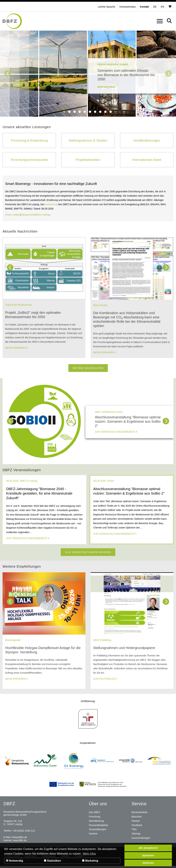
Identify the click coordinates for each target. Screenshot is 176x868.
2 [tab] (70, 112)
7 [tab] (95, 112)
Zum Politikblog (104, 681)
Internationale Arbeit (147, 160)
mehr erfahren (106, 87)
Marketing (90, 861)
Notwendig (15, 861)
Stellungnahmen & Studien (88, 140)
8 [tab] (101, 112)
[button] (128, 7)
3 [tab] (75, 112)
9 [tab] (106, 112)
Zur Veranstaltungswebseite (115, 433)
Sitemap (136, 835)
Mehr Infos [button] (89, 854)
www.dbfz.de (20, 842)
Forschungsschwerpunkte (29, 160)
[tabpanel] (88, 74)
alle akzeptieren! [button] (148, 848)
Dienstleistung (96, 823)
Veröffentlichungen (147, 140)
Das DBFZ (94, 814)
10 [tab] (111, 112)
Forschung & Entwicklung (29, 140)
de (155, 7)
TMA (134, 831)
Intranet (136, 823)
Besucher (137, 818)
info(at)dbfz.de (19, 839)
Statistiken (52, 861)
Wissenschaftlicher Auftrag (36, 216)
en (163, 7)
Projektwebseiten (88, 160)
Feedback (137, 827)
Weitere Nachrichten (88, 369)
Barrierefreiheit (140, 814)
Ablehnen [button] (148, 863)
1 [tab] (64, 112)
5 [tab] (85, 112)
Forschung (95, 818)
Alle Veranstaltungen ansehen (88, 553)
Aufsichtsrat (51, 205)
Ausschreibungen (141, 839)
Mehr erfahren (16, 349)
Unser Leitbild (13, 216)
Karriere (93, 835)
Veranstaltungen (98, 831)
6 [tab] (90, 112)
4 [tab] (80, 112)
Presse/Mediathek (98, 827)
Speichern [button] (148, 855)
